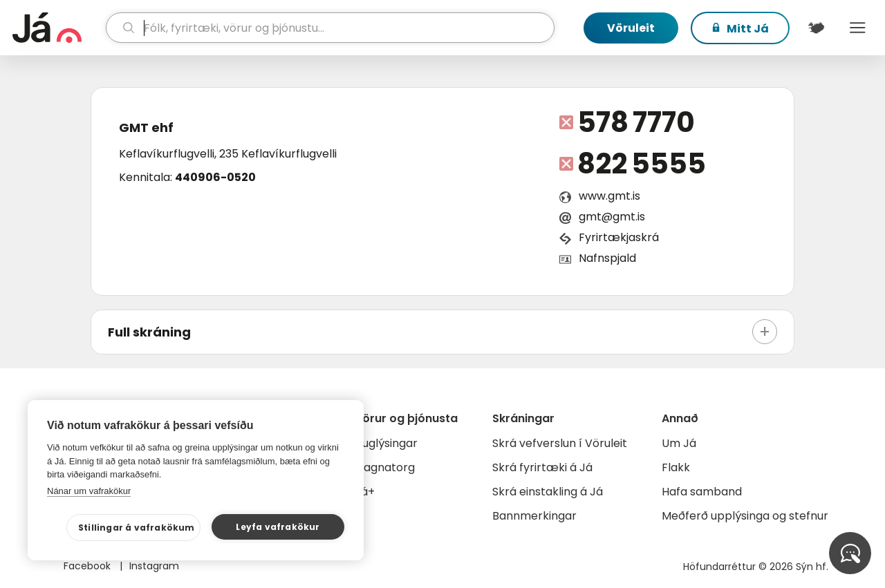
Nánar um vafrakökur (89, 491)
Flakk (676, 467)
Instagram (154, 566)
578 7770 (636, 122)
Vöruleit (631, 28)
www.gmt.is (609, 196)
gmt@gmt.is (612, 217)
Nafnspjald (607, 258)
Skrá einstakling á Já (548, 492)
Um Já (679, 443)
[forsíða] (57, 28)
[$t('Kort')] (816, 28)
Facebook (88, 566)
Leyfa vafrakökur (278, 527)
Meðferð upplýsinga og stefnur (745, 516)
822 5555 (642, 164)
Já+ (365, 492)
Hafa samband (702, 492)
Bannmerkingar (534, 516)
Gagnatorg (385, 467)
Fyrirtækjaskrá (619, 237)
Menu (857, 28)
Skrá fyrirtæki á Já (542, 467)
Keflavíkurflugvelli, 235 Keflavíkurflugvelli (228, 154)
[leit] (330, 28)
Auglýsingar (386, 443)
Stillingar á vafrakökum (137, 528)
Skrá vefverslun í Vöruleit (560, 443)
